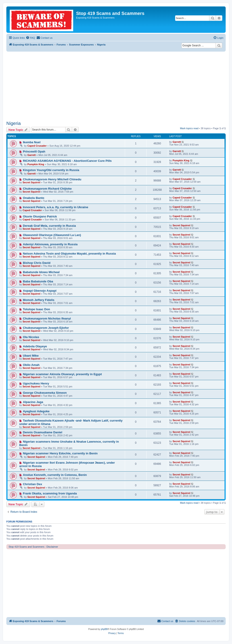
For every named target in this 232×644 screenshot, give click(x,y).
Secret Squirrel (31, 182)
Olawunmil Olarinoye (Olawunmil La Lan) (52, 235)
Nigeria (13, 123)
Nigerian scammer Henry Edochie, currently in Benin (60, 453)
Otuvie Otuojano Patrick (40, 216)
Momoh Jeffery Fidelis (39, 300)
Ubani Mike (31, 356)
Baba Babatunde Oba (38, 281)
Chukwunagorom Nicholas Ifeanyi (47, 318)
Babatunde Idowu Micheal (41, 272)
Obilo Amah (31, 365)
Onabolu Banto (34, 198)
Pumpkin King (36, 164)
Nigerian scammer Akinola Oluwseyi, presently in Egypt (62, 374)
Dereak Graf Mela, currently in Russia (49, 226)
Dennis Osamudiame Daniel (43, 432)
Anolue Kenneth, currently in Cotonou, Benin (55, 475)
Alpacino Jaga (33, 402)
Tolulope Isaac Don (36, 309)
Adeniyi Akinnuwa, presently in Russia (50, 244)
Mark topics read (189, 128)
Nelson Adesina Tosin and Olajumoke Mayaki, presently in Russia (69, 254)
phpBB (104, 629)
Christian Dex (33, 484)
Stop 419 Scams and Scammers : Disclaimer (33, 547)
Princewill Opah (34, 151)
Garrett (177, 142)
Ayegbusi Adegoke (36, 411)
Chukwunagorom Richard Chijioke (47, 189)
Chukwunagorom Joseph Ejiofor (46, 328)
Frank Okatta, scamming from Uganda (50, 493)
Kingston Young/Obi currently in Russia (51, 170)
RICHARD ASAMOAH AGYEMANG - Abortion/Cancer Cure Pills (67, 161)
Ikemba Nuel (32, 142)
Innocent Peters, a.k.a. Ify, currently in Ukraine (56, 207)
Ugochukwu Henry (36, 383)
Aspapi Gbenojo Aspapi (40, 291)
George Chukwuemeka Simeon (45, 393)
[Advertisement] (116, 86)
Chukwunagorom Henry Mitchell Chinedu (52, 179)
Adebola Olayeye (35, 346)
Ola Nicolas (31, 337)
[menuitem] (30, 38)
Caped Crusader (37, 146)
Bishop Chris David (37, 263)
